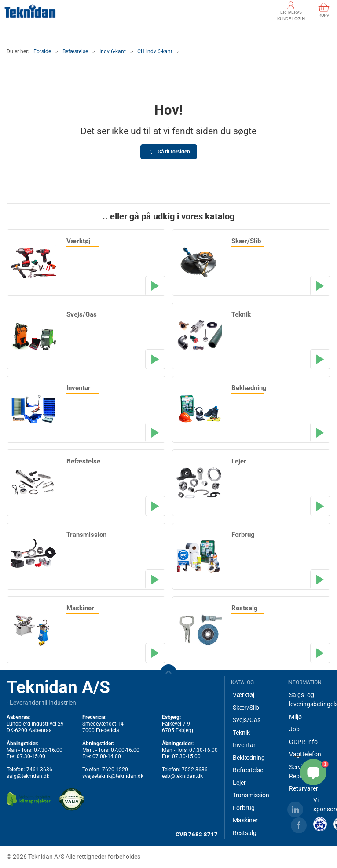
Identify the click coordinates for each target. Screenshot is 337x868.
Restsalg (245, 833)
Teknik (241, 733)
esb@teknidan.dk (182, 776)
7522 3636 (195, 770)
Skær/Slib (246, 708)
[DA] (30, 11)
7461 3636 (39, 770)
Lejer (239, 783)
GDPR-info (303, 742)
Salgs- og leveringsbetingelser (310, 699)
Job (294, 729)
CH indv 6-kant (155, 51)
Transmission (251, 795)
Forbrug (244, 808)
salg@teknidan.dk (28, 776)
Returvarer (304, 788)
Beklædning (249, 758)
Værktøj (244, 695)
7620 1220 (115, 770)
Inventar (244, 745)
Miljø (295, 717)
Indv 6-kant (113, 51)
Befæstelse (75, 51)
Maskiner (245, 820)
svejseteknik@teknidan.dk (113, 776)
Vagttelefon (305, 754)
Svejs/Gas (247, 720)
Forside (42, 51)
